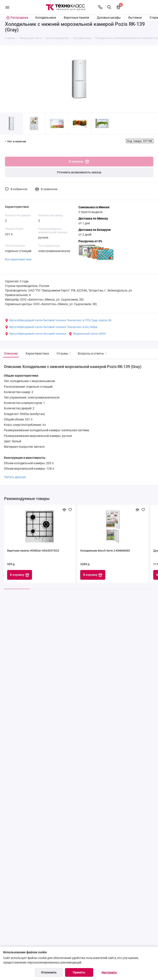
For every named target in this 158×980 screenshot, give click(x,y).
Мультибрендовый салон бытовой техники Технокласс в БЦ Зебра (51, 327)
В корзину (20, 575)
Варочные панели (76, 18)
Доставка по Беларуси (95, 230)
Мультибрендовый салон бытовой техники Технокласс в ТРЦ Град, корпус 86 (58, 320)
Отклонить (49, 972)
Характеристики (37, 354)
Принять (79, 972)
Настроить (109, 972)
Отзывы (63, 354)
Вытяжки (135, 18)
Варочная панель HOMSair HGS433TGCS (33, 551)
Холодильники (46, 18)
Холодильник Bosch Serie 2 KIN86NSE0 (105, 551)
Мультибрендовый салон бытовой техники (36, 334)
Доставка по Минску (93, 219)
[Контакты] (100, 7)
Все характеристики (18, 259)
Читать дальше (15, 477)
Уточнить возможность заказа (79, 172)
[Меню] (7, 7)
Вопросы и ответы (92, 354)
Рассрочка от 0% (90, 241)
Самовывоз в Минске (94, 207)
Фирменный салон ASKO (87, 334)
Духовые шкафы (109, 18)
